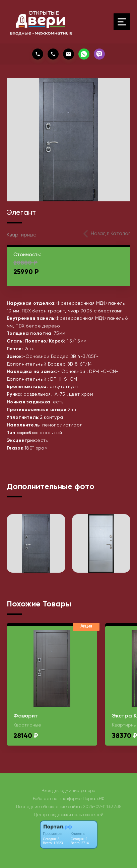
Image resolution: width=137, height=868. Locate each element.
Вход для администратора (68, 791)
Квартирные (22, 235)
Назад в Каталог (111, 233)
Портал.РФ (93, 799)
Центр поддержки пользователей (69, 815)
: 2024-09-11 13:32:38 (101, 807)
